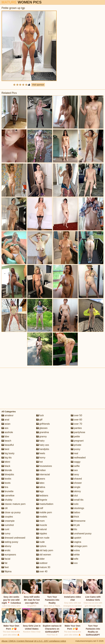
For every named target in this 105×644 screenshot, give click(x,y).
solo (75, 504)
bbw (5, 436)
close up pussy (11, 512)
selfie (75, 466)
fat (4, 563)
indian (41, 470)
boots (6, 483)
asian (6, 424)
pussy (76, 449)
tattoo (75, 512)
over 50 (76, 415)
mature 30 (43, 567)
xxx (74, 563)
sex (74, 470)
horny (41, 458)
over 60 (76, 420)
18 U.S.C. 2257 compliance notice (50, 641)
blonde (7, 470)
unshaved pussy (81, 534)
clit (5, 508)
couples (7, 517)
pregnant (77, 441)
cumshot (8, 525)
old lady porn (45, 550)
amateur (7, 415)
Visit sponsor (38, 85)
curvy (6, 534)
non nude (43, 538)
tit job (75, 525)
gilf (39, 420)
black (6, 466)
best (5, 449)
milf (40, 508)
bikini (6, 462)
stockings (77, 508)
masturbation (45, 504)
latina (41, 487)
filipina (6, 571)
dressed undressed (13, 538)
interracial (43, 474)
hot (40, 462)
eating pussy (10, 542)
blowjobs (8, 474)
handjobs (43, 449)
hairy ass (43, 445)
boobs (6, 479)
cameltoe (8, 496)
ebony (6, 546)
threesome (78, 521)
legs (40, 491)
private (76, 445)
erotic (6, 550)
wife (75, 559)
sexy (75, 474)
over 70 (76, 424)
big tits (7, 458)
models (42, 517)
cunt (5, 529)
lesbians (42, 496)
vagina (76, 542)
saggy (76, 462)
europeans (9, 555)
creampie (8, 521)
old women (44, 555)
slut (74, 496)
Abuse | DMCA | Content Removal (17, 641)
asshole (7, 432)
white (75, 555)
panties (76, 428)
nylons (41, 546)
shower (76, 483)
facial (6, 559)
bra (5, 487)
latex (40, 483)
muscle (42, 525)
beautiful (8, 445)
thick (75, 517)
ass (5, 428)
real (74, 453)
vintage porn (79, 546)
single (76, 487)
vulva (75, 550)
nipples (42, 534)
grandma (43, 432)
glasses (42, 428)
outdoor (42, 563)
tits (74, 529)
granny (41, 436)
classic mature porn (14, 504)
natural (41, 529)
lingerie (42, 500)
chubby (7, 500)
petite (75, 436)
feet (5, 567)
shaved (76, 479)
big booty (8, 453)
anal (5, 420)
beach (6, 441)
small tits (77, 500)
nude (40, 542)
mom (40, 521)
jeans (41, 479)
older (40, 559)
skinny (76, 491)
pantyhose (78, 432)
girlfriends (43, 424)
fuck (40, 415)
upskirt (76, 538)
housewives (44, 466)
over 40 (42, 571)
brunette (7, 491)
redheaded (78, 458)
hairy (40, 441)
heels (41, 453)
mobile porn (44, 512)
